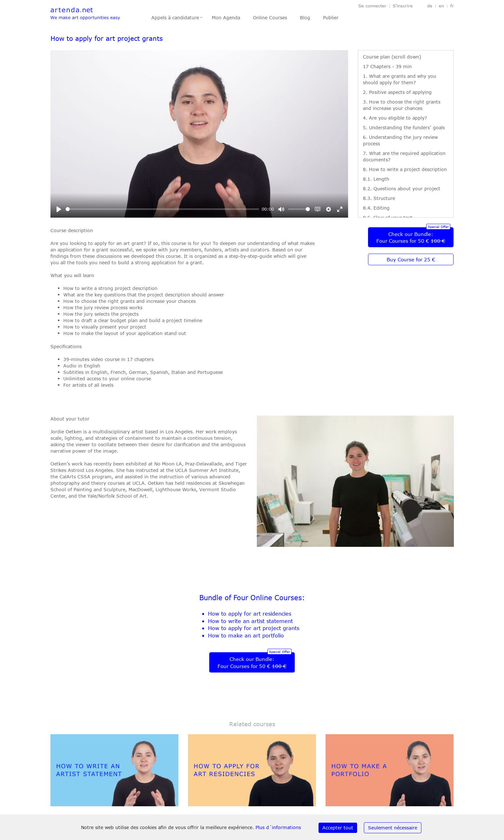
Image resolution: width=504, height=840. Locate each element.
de (430, 6)
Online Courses (270, 18)
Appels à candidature (175, 18)
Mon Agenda (226, 18)
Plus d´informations (278, 827)
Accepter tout (338, 828)
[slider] (162, 209)
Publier (331, 18)
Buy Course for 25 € (411, 260)
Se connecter (372, 6)
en (441, 6)
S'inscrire (403, 6)
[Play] (59, 209)
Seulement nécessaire (393, 828)
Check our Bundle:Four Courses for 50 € (411, 238)
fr (452, 6)
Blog (305, 18)
